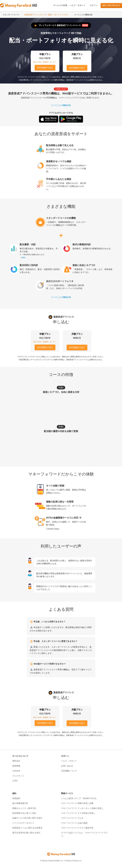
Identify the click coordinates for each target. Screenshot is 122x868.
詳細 (23, 258)
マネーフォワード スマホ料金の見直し (78, 813)
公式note (16, 771)
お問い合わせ (67, 766)
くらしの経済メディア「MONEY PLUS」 (80, 798)
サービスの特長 (60, 5)
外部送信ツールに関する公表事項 (27, 828)
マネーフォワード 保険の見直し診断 (77, 803)
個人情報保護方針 (20, 803)
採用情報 (16, 766)
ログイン (94, 5)
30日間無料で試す (45, 68)
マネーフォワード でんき (72, 818)
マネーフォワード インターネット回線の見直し (82, 808)
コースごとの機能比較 (83, 15)
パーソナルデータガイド (23, 823)
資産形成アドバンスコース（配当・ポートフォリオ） (47, 15)
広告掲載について (69, 771)
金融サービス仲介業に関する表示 (27, 818)
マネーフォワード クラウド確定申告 (77, 828)
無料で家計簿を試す (111, 5)
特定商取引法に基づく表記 (24, 813)
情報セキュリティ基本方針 (24, 808)
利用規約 (16, 798)
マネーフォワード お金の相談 (74, 823)
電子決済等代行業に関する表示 (26, 833)
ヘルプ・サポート (77, 5)
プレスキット (18, 776)
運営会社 (16, 761)
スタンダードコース (11, 15)
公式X (15, 781)
